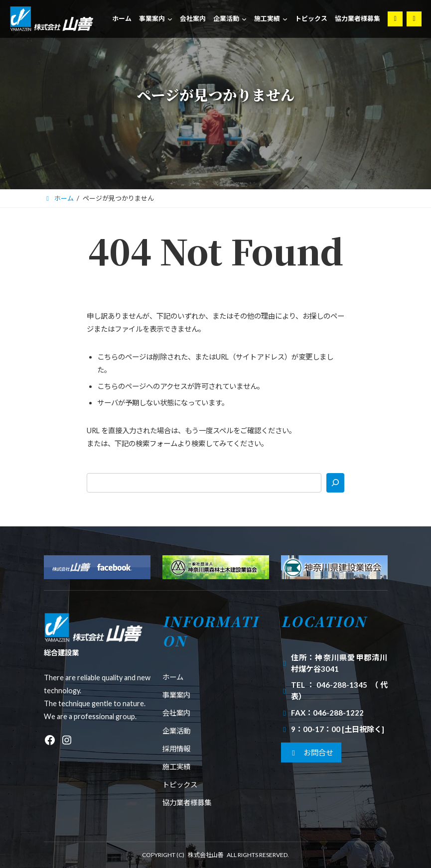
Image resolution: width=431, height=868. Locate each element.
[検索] (335, 483)
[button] (311, 752)
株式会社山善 (206, 855)
